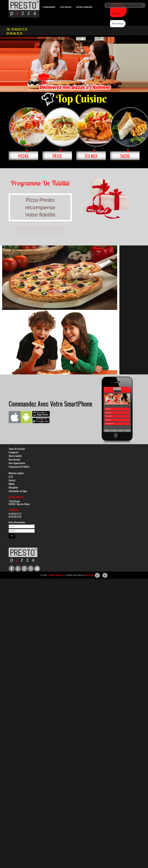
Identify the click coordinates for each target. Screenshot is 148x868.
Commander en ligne (18, 491)
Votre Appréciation (17, 463)
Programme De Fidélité (19, 467)
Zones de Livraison (17, 449)
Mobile (12, 484)
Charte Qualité (15, 456)
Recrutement (14, 460)
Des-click (90, 575)
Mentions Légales (16, 473)
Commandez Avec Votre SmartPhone (50, 404)
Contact (12, 480)
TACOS (125, 156)
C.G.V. (11, 477)
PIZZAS (23, 156)
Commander (49, 7)
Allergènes (13, 487)
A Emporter (14, 452)
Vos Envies (66, 7)
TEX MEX (91, 156)
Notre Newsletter (17, 522)
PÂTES (57, 156)
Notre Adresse (84, 7)
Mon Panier (118, 24)
